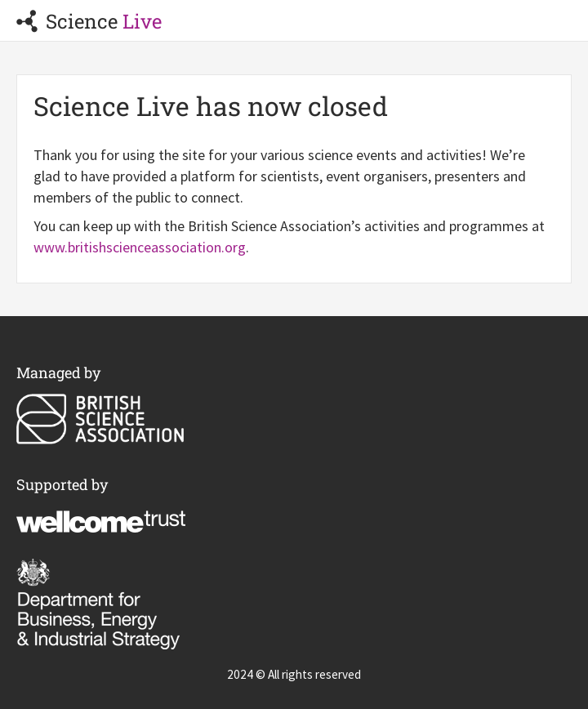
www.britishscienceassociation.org (140, 247)
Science (89, 21)
